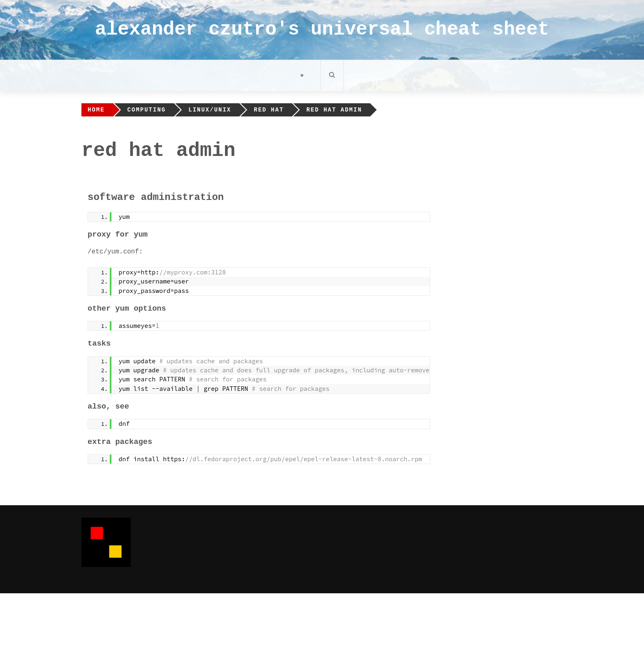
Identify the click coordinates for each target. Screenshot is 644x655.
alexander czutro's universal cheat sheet (322, 30)
